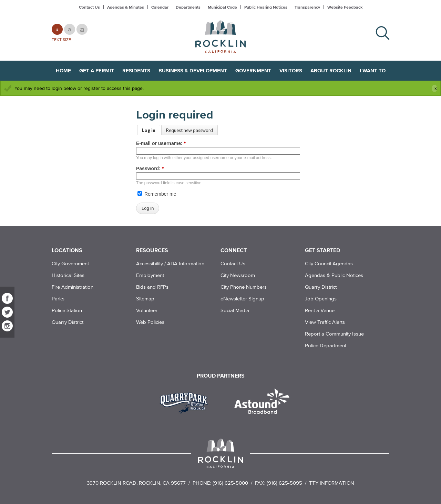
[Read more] (186, 402)
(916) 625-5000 (230, 483)
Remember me (157, 194)
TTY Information (332, 483)
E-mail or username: (161, 143)
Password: (150, 168)
